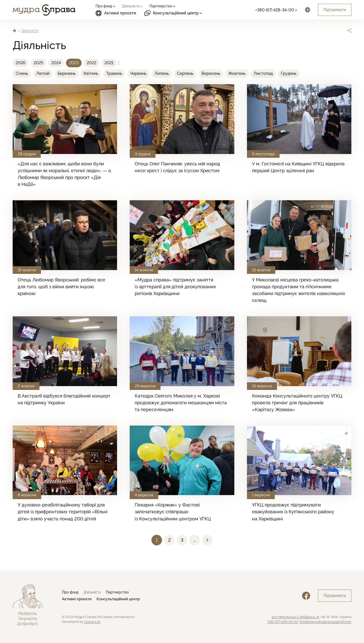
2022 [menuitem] (92, 63)
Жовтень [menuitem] (237, 73)
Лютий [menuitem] (43, 73)
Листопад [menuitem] (263, 73)
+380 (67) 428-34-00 (282, 622)
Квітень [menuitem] (91, 73)
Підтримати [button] (335, 10)
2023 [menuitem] (74, 63)
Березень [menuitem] (67, 73)
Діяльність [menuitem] (92, 592)
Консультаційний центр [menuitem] (118, 599)
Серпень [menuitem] (185, 73)
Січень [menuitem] (22, 73)
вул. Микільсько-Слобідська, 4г (295, 617)
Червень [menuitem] (138, 73)
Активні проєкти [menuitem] (116, 13)
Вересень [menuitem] (211, 73)
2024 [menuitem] (56, 63)
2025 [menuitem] (38, 63)
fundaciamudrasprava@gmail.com (325, 622)
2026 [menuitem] (21, 63)
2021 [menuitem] (109, 63)
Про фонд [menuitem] (70, 592)
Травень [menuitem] (114, 73)
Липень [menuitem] (162, 73)
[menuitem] (105, 6)
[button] (169, 540)
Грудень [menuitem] (289, 73)
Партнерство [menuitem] (117, 592)
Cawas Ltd (92, 622)
